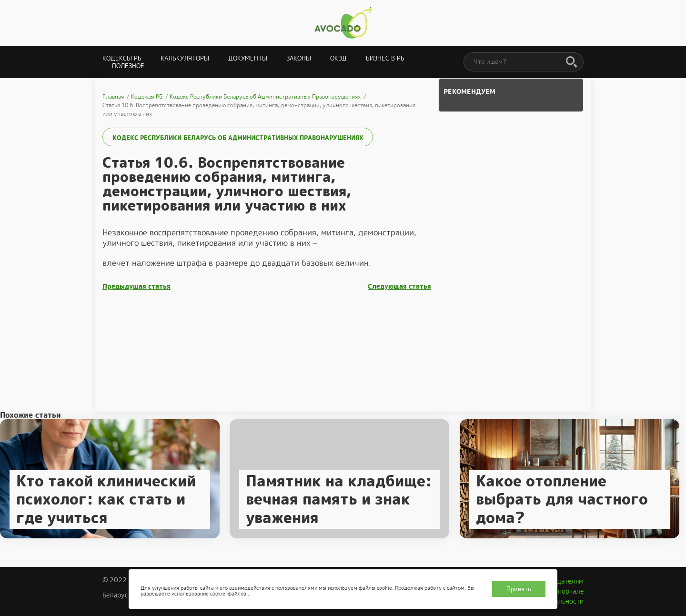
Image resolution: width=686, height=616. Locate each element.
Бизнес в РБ (385, 58)
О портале (567, 591)
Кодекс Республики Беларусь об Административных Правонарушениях (238, 138)
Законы (299, 58)
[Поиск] (572, 62)
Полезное (128, 66)
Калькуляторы (185, 58)
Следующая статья (399, 287)
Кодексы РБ (122, 58)
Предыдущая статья (136, 287)
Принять (519, 589)
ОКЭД (338, 58)
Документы (248, 58)
